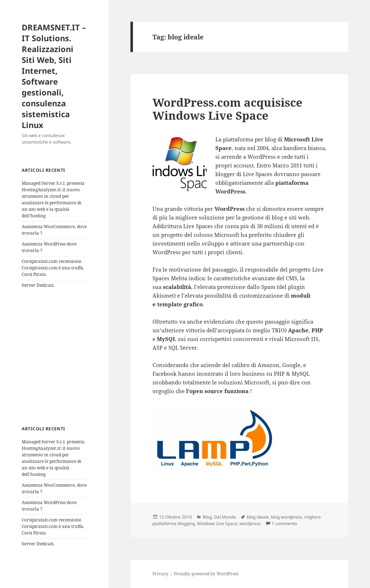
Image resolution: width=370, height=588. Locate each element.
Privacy (160, 574)
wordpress (250, 523)
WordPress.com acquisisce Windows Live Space (227, 109)
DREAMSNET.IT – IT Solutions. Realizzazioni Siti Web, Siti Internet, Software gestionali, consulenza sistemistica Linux (54, 76)
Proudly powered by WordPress (206, 574)
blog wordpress (287, 517)
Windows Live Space (217, 523)
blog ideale (258, 517)
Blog (207, 517)
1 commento (284, 523)
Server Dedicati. (38, 285)
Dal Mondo (225, 517)
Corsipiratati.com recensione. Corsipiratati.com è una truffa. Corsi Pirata (53, 268)
